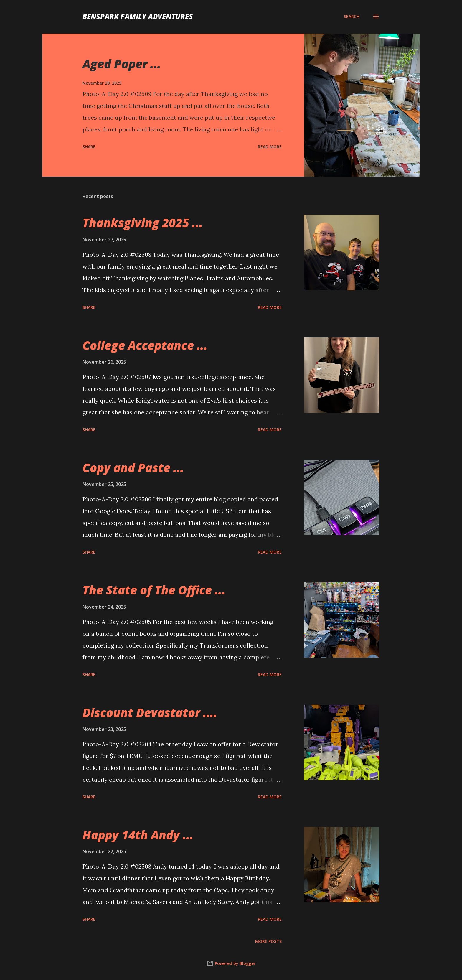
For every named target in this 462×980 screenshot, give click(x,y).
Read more (270, 147)
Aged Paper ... (122, 64)
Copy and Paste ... (133, 468)
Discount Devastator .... (150, 713)
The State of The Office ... (154, 590)
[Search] (352, 17)
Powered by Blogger (231, 963)
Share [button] (89, 147)
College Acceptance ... (145, 345)
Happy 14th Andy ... (138, 835)
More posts (268, 941)
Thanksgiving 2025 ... (143, 223)
